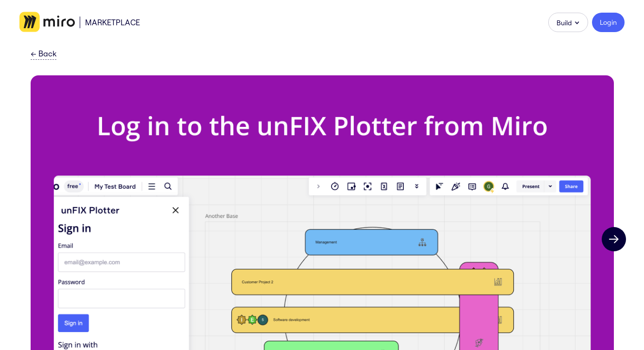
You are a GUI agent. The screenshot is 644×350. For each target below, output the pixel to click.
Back (44, 54)
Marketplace (113, 22)
